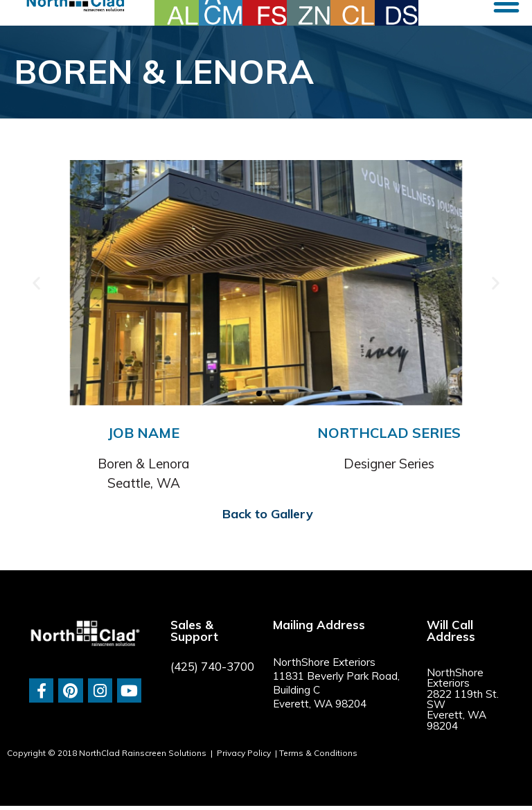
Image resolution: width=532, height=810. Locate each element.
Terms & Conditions (318, 753)
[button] (36, 283)
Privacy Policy (244, 753)
